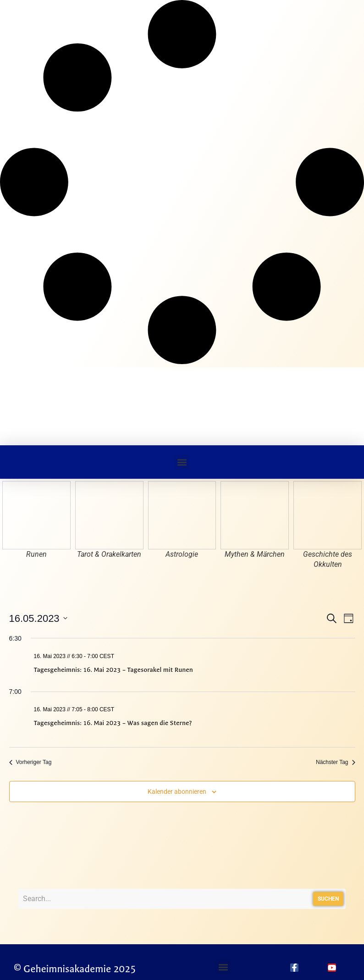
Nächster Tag (335, 762)
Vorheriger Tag (30, 762)
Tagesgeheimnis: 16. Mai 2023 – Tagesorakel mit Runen (113, 670)
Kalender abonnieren (177, 792)
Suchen (328, 899)
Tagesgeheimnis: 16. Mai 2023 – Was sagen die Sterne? (113, 723)
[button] (182, 462)
